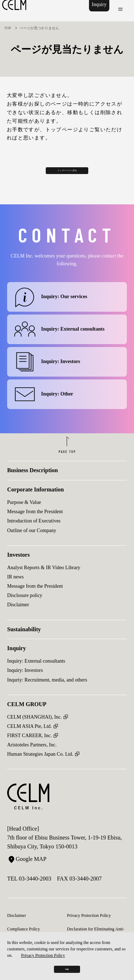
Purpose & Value (24, 514)
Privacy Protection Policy (43, 946)
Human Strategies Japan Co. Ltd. (40, 765)
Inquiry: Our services (51, 304)
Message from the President (35, 523)
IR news (15, 588)
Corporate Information (36, 501)
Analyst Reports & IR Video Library (44, 579)
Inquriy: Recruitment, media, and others (47, 691)
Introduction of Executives (34, 533)
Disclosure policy (25, 607)
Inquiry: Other (44, 402)
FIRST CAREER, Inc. (29, 747)
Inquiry (97, 11)
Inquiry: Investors (47, 369)
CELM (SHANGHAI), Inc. (34, 728)
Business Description (33, 482)
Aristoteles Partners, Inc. (32, 756)
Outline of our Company (32, 542)
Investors (18, 566)
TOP (8, 28)
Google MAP (27, 870)
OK (67, 964)
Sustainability (24, 641)
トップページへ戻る (67, 173)
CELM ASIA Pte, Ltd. (29, 738)
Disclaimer (18, 616)
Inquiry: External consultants (59, 337)
